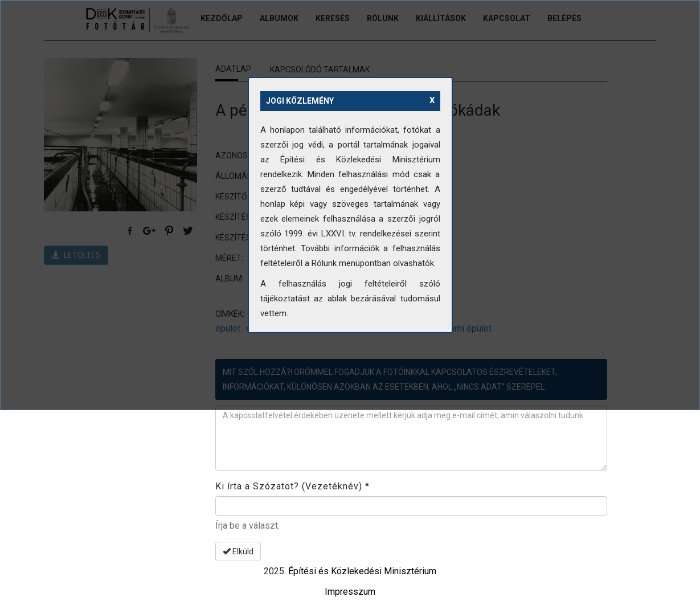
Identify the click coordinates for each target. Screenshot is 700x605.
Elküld (238, 551)
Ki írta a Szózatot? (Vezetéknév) (292, 486)
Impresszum (350, 592)
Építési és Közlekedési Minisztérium (362, 571)
